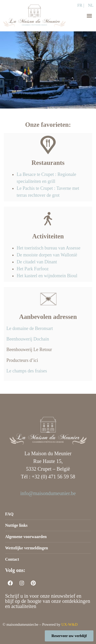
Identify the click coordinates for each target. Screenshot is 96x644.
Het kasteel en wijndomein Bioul (47, 276)
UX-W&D (70, 624)
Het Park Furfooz (33, 269)
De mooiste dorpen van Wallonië (47, 255)
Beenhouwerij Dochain (28, 339)
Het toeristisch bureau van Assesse (49, 248)
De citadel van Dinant (37, 262)
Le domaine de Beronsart (30, 328)
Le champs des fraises (27, 371)
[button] (89, 16)
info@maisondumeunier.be (48, 493)
